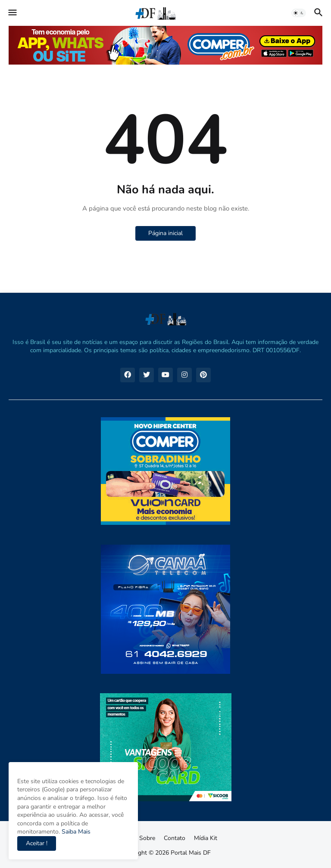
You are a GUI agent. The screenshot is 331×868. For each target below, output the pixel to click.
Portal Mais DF (191, 853)
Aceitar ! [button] (37, 843)
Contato (175, 838)
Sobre (147, 838)
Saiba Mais (75, 832)
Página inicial (165, 233)
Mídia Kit (206, 838)
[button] (12, 13)
